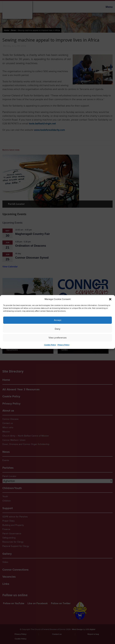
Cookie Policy (50, 345)
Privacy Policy (63, 345)
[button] (110, 299)
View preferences (58, 338)
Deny (57, 329)
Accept (58, 320)
